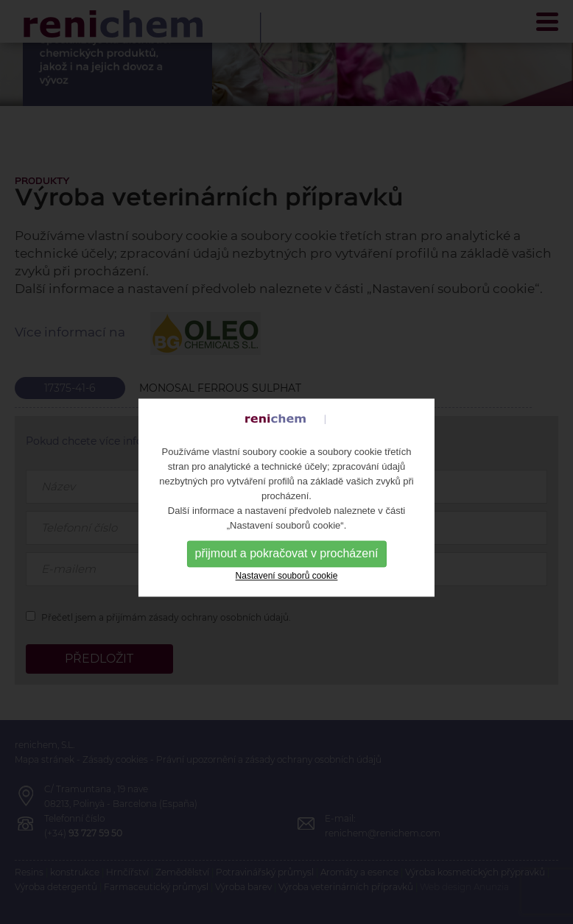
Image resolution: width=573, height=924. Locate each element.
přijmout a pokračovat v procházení (286, 564)
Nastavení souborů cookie (287, 587)
